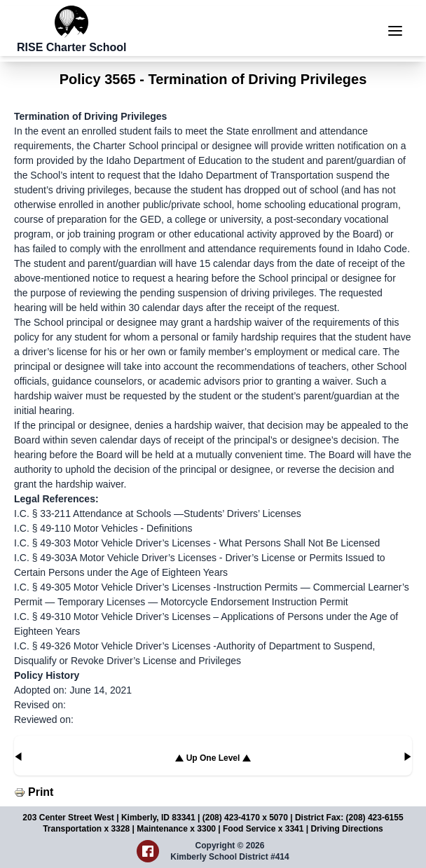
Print (41, 792)
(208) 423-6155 (375, 818)
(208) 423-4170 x (236, 818)
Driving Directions (346, 829)
